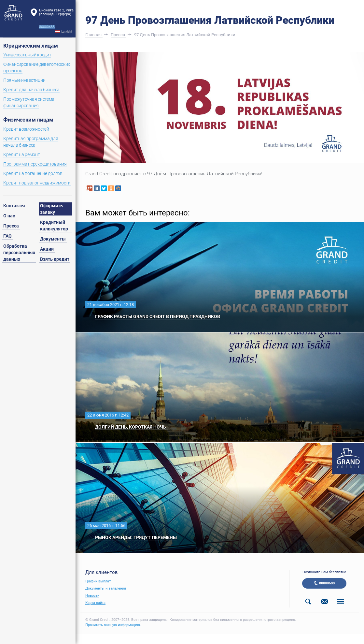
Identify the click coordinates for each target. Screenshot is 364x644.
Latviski (66, 31)
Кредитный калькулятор (54, 226)
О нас (9, 216)
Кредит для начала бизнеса (31, 90)
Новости (92, 596)
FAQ (7, 236)
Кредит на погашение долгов (33, 173)
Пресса (11, 226)
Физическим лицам (28, 120)
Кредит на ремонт (22, 154)
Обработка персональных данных (19, 253)
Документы (53, 239)
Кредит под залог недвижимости (37, 183)
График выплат (98, 581)
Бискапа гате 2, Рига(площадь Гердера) (56, 12)
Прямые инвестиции (24, 80)
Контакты (14, 206)
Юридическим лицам (30, 46)
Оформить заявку (51, 209)
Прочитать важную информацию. (113, 625)
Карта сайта (95, 603)
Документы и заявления (106, 588)
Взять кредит (55, 259)
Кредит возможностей (26, 129)
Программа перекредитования (35, 164)
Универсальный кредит (27, 55)
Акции (47, 249)
